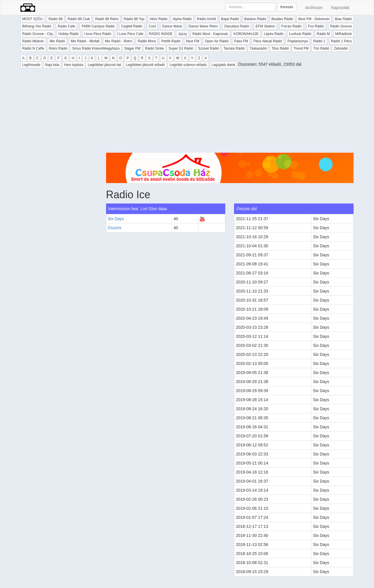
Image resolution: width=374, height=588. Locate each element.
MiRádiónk (343, 34)
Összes (115, 228)
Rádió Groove (341, 26)
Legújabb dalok (223, 65)
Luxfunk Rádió (300, 34)
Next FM (193, 41)
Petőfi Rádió (171, 41)
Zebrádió (341, 48)
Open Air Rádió (217, 41)
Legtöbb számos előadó (188, 65)
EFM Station (265, 26)
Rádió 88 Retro (107, 19)
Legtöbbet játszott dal (104, 65)
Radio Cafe (66, 26)
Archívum (314, 8)
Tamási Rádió (234, 48)
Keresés (287, 7)
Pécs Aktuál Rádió (268, 41)
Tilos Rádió (280, 48)
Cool (152, 26)
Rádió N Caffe (33, 48)
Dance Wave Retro (203, 26)
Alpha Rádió (182, 19)
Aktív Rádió (159, 19)
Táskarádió (258, 48)
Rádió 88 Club (79, 19)
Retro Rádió (58, 48)
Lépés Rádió (274, 34)
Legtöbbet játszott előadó (145, 65)
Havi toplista (73, 65)
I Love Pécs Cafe (130, 34)
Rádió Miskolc (33, 41)
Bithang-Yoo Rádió (37, 26)
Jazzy (182, 34)
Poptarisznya (298, 41)
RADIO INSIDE (161, 34)
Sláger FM (132, 48)
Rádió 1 (319, 41)
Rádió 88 (56, 19)
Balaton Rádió (255, 19)
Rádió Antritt (206, 19)
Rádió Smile (154, 48)
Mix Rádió (57, 41)
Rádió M (323, 34)
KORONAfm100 (246, 34)
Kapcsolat (340, 8)
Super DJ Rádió (181, 48)
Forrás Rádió (291, 26)
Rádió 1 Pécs (341, 41)
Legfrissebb (31, 65)
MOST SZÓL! (33, 19)
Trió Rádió (321, 48)
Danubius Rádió (237, 26)
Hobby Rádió (69, 34)
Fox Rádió (316, 26)
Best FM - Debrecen (314, 19)
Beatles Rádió (282, 19)
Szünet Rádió (208, 48)
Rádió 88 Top (134, 19)
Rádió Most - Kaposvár (210, 34)
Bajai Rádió (230, 19)
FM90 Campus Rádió (98, 26)
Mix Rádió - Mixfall (85, 41)
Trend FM (301, 48)
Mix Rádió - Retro (118, 41)
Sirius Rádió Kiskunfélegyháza (96, 48)
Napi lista (52, 65)
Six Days (116, 219)
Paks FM (241, 41)
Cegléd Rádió (132, 26)
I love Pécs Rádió (98, 34)
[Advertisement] (230, 112)
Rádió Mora (147, 41)
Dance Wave (172, 26)
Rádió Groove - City (38, 34)
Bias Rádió (343, 19)
